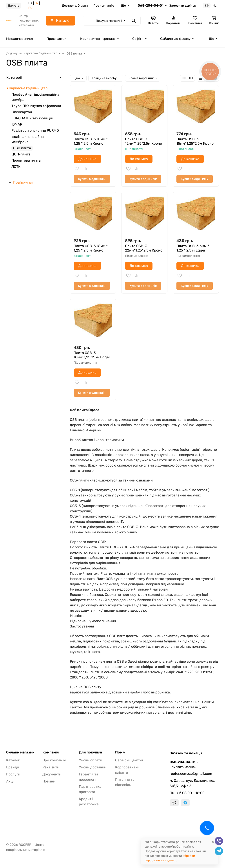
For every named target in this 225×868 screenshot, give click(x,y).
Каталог (13, 760)
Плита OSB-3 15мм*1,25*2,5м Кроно (195, 141)
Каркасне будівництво (28, 88)
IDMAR (17, 124)
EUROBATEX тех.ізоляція (32, 118)
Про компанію (104, 6)
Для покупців (91, 752)
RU (30, 8)
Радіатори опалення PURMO (35, 130)
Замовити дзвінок (183, 6)
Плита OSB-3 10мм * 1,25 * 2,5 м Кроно (91, 141)
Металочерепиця (20, 39)
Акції (10, 781)
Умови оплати (91, 760)
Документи (52, 774)
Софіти (138, 39)
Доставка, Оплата (75, 6)
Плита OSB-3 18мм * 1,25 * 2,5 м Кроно (91, 248)
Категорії (14, 77)
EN (36, 3)
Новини (49, 781)
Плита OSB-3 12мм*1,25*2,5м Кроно (143, 141)
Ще (123, 6)
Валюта (14, 6)
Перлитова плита (26, 160)
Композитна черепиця (98, 39)
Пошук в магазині (109, 21)
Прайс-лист (23, 182)
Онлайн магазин (20, 752)
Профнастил (57, 39)
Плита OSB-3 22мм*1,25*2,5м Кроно (144, 248)
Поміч (120, 752)
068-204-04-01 (151, 5)
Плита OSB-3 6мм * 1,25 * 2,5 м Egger (193, 248)
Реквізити (51, 767)
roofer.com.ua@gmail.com (191, 774)
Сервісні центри (129, 760)
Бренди (13, 767)
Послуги (13, 774)
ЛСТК (16, 167)
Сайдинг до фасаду (175, 39)
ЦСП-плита (21, 154)
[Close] (213, 842)
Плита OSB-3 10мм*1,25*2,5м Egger (92, 355)
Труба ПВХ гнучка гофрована (36, 106)
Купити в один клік (92, 179)
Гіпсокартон (22, 112)
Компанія (51, 752)
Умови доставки (93, 767)
